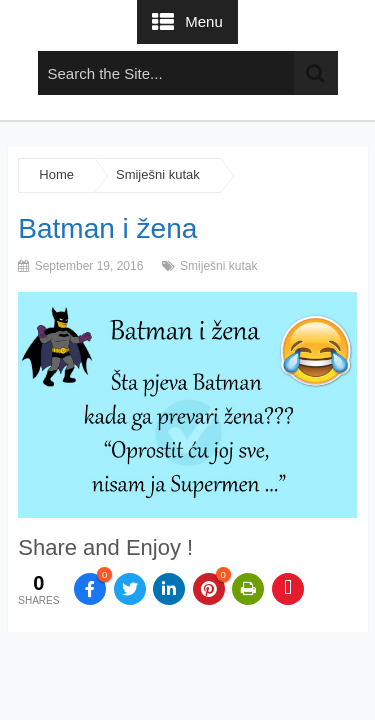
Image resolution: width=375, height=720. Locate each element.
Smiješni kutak (158, 174)
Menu (204, 21)
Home (56, 174)
